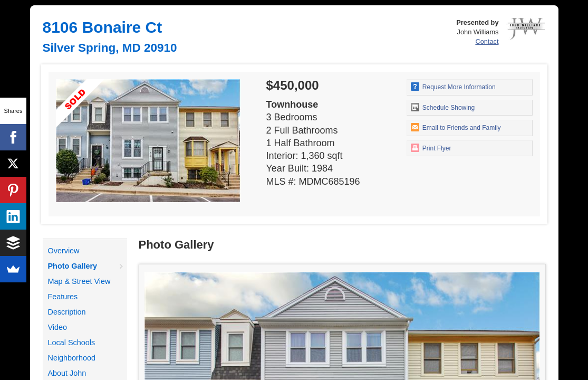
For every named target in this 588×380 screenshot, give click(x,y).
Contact (487, 41)
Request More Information (453, 87)
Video (58, 327)
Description (67, 312)
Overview (64, 251)
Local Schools (72, 343)
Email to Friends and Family (456, 127)
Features (63, 297)
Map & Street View (79, 281)
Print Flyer (431, 148)
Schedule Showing (443, 107)
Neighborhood (72, 358)
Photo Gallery (73, 266)
